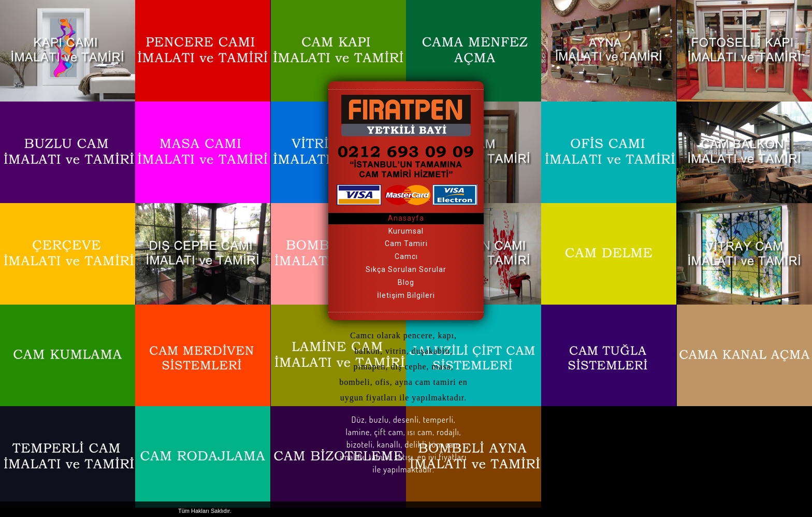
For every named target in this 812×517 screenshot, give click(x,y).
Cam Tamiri (406, 243)
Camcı (406, 256)
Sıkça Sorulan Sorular (406, 269)
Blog (406, 282)
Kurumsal (406, 231)
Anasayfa (406, 218)
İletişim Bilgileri (406, 295)
